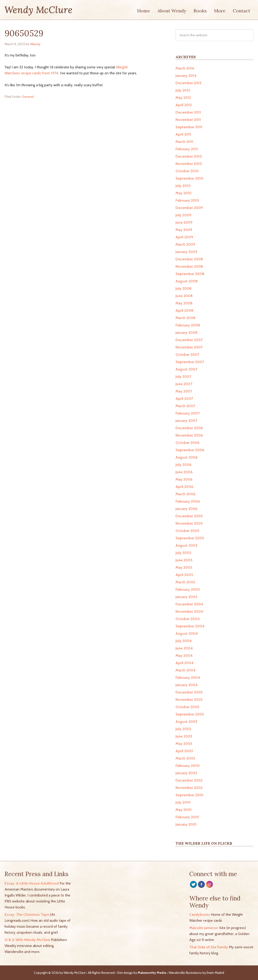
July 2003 (183, 729)
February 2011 (187, 149)
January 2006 (187, 509)
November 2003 (189, 700)
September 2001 (189, 795)
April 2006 (184, 487)
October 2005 (187, 531)
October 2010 (187, 171)
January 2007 (186, 421)
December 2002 (189, 780)
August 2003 (186, 722)
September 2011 (189, 127)
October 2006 (188, 443)
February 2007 (188, 413)
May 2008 (184, 303)
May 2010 (184, 193)
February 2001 (187, 817)
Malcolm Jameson (204, 928)
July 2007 (183, 377)
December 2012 (188, 83)
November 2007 (189, 347)
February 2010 (187, 200)
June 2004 (184, 648)
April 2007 (184, 399)
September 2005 (190, 538)
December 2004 (189, 604)
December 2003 (189, 692)
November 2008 (189, 266)
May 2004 (184, 656)
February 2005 (188, 589)
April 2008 (184, 310)
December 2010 (189, 156)
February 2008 (188, 325)
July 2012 (183, 90)
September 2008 (190, 274)
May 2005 (184, 567)
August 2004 (187, 633)
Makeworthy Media (152, 973)
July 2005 (183, 553)
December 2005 (189, 516)
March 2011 (184, 142)
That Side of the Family (209, 947)
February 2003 (188, 766)
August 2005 (187, 545)
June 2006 (184, 472)
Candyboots (200, 915)
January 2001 (186, 824)
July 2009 (183, 215)
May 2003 (184, 744)
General (28, 97)
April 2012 (184, 105)
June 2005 (184, 560)
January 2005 (186, 597)
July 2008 (184, 288)
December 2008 (189, 259)
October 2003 (187, 707)
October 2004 (188, 619)
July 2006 (184, 465)
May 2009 (184, 230)
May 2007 (184, 391)
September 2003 (190, 714)
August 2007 (186, 369)
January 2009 (186, 252)
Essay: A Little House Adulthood (32, 883)
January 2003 (186, 773)
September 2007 (190, 362)
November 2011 (188, 120)
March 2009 (185, 244)
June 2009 (184, 222)
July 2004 (184, 641)
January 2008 (187, 333)
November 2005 (189, 523)
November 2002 (189, 788)
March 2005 (185, 582)
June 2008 (184, 296)
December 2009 (189, 208)
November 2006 (189, 435)
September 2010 (189, 178)
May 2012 (183, 98)
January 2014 (186, 76)
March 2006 (185, 494)
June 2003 (184, 736)
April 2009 (184, 237)
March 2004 (185, 670)
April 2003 (184, 751)
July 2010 (183, 186)
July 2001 (183, 802)
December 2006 (189, 428)
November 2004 (189, 611)
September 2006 (190, 450)
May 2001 (184, 810)
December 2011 (188, 112)
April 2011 (183, 134)
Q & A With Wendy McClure (27, 940)
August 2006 (187, 457)
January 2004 (187, 685)
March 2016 (185, 68)
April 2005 (184, 575)
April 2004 (184, 663)
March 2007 (185, 406)
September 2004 (190, 626)
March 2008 (185, 318)
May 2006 (184, 479)
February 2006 (188, 501)
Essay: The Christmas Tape (27, 915)
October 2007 (187, 355)
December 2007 (189, 340)
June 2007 (184, 384)
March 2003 (185, 758)
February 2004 (188, 678)
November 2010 (189, 164)
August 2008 (187, 281)
